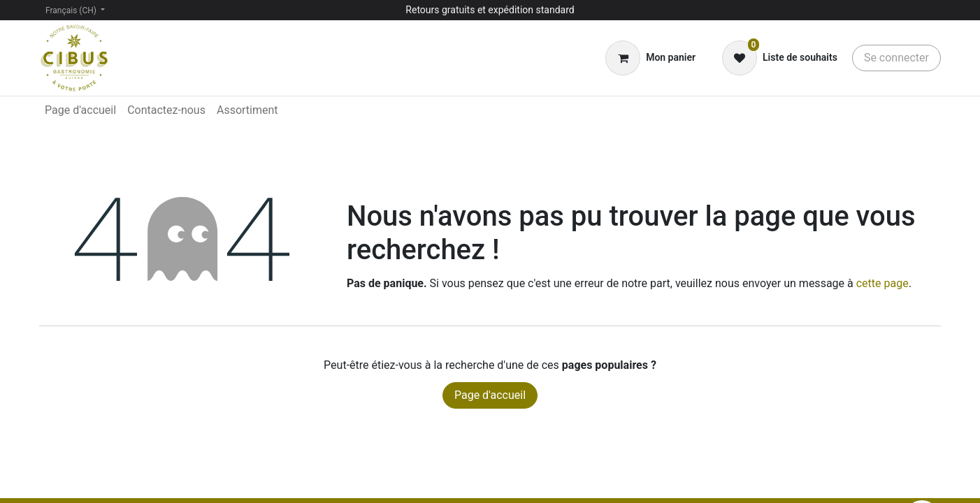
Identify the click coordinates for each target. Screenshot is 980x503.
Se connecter (896, 58)
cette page (882, 283)
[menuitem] (80, 110)
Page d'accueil (490, 395)
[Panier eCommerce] (650, 58)
